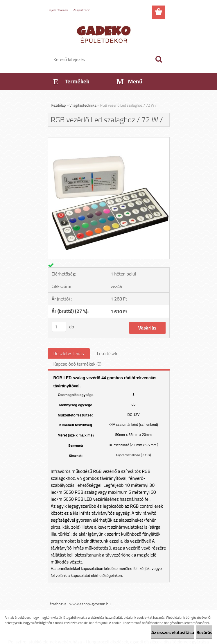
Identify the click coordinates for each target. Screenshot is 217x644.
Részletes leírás (69, 353)
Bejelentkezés (58, 10)
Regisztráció (81, 10)
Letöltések (107, 353)
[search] (159, 59)
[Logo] (105, 34)
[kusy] (59, 327)
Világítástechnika (83, 105)
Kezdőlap (59, 105)
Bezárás (204, 632)
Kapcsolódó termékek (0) (78, 364)
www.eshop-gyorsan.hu (90, 604)
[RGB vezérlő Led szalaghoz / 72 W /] (109, 140)
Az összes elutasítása (173, 632)
